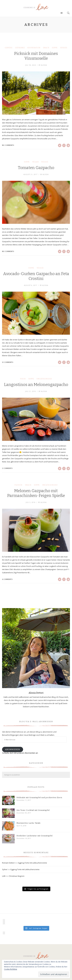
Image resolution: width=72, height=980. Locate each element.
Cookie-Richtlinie (11, 969)
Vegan (35, 162)
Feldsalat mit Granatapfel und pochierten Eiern (39, 797)
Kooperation (34, 48)
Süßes (64, 48)
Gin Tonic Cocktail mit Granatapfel (33, 810)
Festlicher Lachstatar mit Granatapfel (35, 836)
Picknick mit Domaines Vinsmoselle (36, 56)
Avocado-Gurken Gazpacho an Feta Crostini (36, 276)
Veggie (45, 162)
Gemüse (9, 48)
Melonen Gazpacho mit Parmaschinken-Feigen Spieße (36, 493)
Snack (46, 48)
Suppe (55, 48)
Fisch (23, 379)
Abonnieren (13, 749)
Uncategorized (44, 379)
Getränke (20, 48)
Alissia (44, 65)
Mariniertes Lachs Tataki (28, 823)
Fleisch (18, 485)
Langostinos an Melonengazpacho (36, 385)
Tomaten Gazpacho (36, 168)
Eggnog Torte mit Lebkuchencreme (33, 863)
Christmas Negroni (17, 876)
